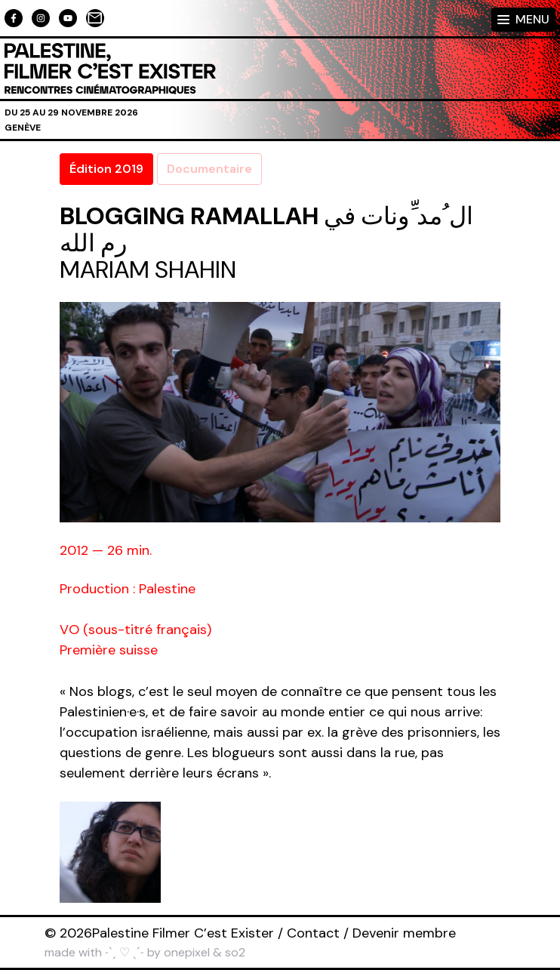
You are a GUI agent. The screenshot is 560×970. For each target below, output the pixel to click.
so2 (235, 952)
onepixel (187, 952)
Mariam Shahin (148, 269)
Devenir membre (404, 933)
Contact (313, 933)
